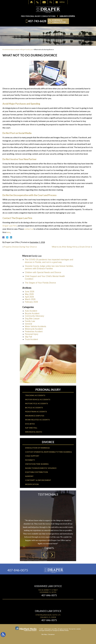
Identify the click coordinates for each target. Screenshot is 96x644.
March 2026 (30, 299)
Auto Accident (31, 311)
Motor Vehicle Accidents (35, 326)
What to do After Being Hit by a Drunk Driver (71, 247)
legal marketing (46, 630)
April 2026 (29, 297)
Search (51, 2)
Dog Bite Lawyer (32, 319)
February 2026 (31, 302)
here (8, 232)
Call (38, 2)
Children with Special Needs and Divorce (43, 272)
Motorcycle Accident (34, 329)
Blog (22, 49)
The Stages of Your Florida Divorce (40, 283)
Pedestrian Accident (34, 332)
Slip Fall (28, 337)
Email (44, 2)
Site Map (44, 634)
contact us (29, 229)
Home (32, 2)
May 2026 (29, 294)
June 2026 (30, 292)
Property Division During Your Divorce (20, 247)
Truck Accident (31, 339)
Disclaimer (51, 634)
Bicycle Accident (32, 313)
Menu (62, 2)
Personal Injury (32, 334)
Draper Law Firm (10, 226)
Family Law (29, 49)
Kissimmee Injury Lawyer (11, 49)
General (28, 324)
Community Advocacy (34, 316)
